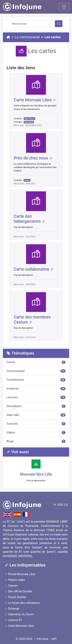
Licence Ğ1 (13, 620)
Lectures (36, 397)
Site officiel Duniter (18, 591)
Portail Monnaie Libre (20, 574)
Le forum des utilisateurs (22, 603)
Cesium (11, 586)
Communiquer (36, 371)
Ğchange (12, 609)
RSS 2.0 (61, 505)
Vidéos (36, 432)
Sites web (36, 415)
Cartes (36, 362)
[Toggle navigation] (64, 7)
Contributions (36, 380)
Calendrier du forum (19, 614)
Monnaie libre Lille (36, 474)
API (54, 639)
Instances (36, 389)
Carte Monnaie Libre (19, 626)
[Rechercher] (31, 24)
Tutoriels (36, 424)
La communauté (27, 37)
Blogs (36, 441)
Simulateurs (36, 406)
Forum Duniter (15, 597)
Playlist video (15, 580)
